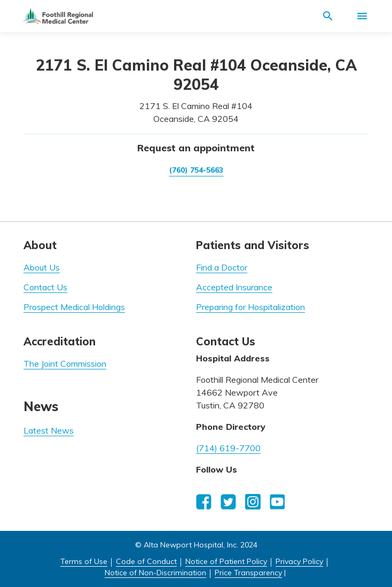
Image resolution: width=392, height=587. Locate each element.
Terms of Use (84, 561)
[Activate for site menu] (362, 16)
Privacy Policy (299, 561)
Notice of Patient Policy (226, 561)
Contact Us (45, 287)
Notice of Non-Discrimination (155, 573)
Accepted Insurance (234, 287)
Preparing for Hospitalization (250, 307)
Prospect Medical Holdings (74, 307)
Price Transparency (248, 573)
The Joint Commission (65, 364)
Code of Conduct (146, 561)
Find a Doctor (222, 267)
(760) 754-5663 (196, 170)
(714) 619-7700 (228, 448)
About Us (42, 267)
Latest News (49, 430)
